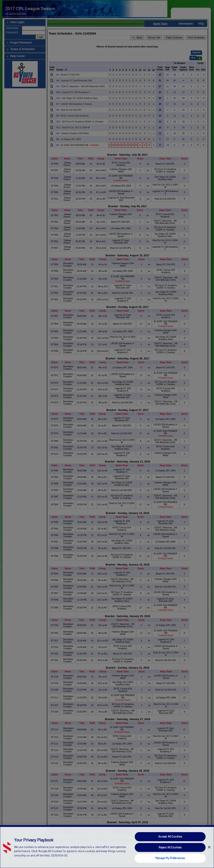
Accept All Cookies (170, 843)
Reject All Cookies (170, 854)
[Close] (209, 853)
